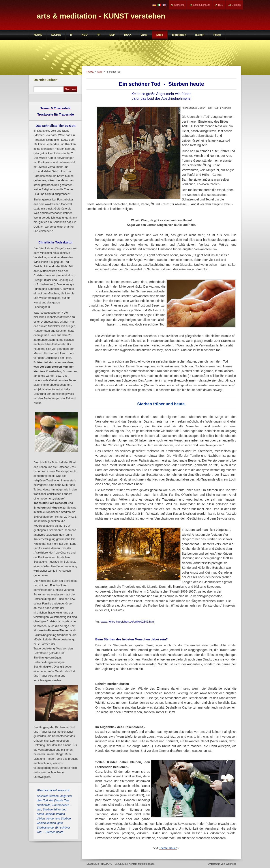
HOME (90, 72)
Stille (100, 72)
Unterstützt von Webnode (222, 864)
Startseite (179, 5)
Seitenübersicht (201, 5)
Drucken (236, 5)
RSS (221, 5)
